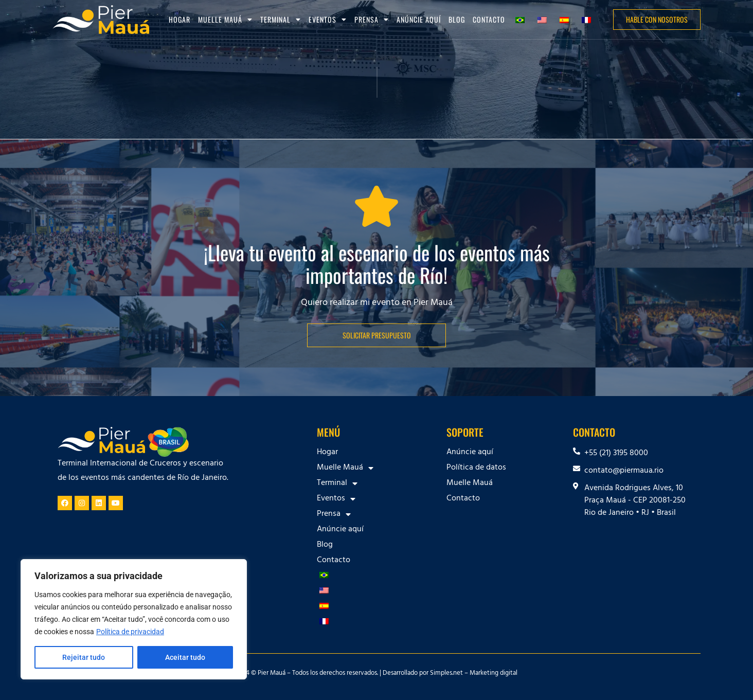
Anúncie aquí (419, 19)
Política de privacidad (130, 632)
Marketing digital (494, 674)
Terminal (281, 20)
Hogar (180, 19)
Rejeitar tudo (84, 657)
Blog (457, 19)
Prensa (372, 20)
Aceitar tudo (185, 657)
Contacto (489, 19)
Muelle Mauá (225, 20)
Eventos (328, 20)
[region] (134, 619)
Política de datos (476, 468)
